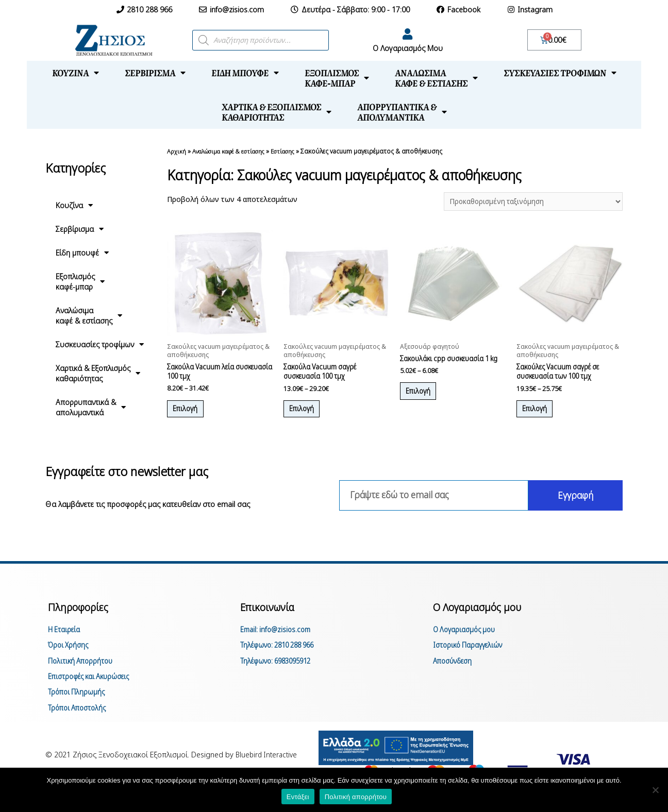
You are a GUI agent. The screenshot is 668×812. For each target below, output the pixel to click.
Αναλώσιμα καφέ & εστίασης (234, 151)
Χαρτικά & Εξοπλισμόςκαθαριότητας (277, 112)
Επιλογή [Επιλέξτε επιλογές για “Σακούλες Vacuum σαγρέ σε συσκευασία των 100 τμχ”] (540, 415)
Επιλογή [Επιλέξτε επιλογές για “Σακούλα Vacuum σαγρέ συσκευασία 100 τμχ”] (307, 415)
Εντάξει (298, 797)
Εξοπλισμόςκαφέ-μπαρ (337, 78)
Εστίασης (296, 151)
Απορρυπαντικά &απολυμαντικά (402, 112)
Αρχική (177, 151)
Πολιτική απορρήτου (356, 797)
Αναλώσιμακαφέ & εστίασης (436, 78)
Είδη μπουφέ (245, 73)
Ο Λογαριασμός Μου (408, 48)
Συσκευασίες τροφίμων (560, 73)
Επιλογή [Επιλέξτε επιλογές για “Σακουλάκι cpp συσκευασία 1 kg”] (424, 406)
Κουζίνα (76, 73)
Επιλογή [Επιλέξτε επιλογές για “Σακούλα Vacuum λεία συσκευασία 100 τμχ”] (191, 415)
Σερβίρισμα (155, 73)
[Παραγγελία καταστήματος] (527, 202)
